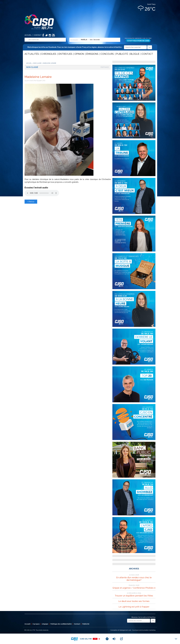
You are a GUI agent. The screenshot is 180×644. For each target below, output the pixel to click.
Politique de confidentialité (61, 624)
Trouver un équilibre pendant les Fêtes (134, 596)
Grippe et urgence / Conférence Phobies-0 (134, 588)
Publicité (122, 54)
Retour (31, 202)
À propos (36, 624)
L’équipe (45, 624)
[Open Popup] (121, 639)
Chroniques (49, 54)
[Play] (107, 639)
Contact (38, 35)
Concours (107, 54)
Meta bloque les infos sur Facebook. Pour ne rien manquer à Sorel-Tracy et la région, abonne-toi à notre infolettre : (90, 47)
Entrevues (65, 54)
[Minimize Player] (176, 639)
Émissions (92, 54)
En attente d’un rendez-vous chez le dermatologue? (134, 579)
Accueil (28, 35)
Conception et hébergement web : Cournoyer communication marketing (133, 630)
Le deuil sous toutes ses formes (134, 601)
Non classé (37, 63)
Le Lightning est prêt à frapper (134, 607)
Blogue (135, 54)
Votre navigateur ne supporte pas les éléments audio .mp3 (42, 193)
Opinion (79, 54)
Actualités (32, 54)
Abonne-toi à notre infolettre (143, 617)
